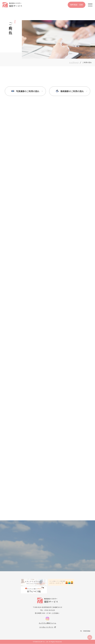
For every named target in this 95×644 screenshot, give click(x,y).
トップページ (74, 62)
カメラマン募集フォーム (47, 623)
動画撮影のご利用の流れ (72, 91)
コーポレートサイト (46, 627)
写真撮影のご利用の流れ (28, 91)
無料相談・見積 (77, 5)
